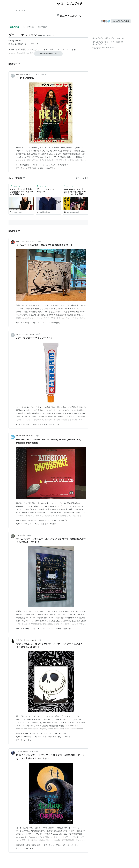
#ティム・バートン (24, 323)
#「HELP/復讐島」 (24, 165)
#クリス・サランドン (25, 737)
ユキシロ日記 (21, 535)
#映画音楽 (56, 323)
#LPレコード (21, 520)
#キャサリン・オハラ (62, 737)
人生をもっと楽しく (23, 752)
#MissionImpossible (36, 520)
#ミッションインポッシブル (56, 520)
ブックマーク (15, 186)
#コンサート (56, 629)
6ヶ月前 (43, 75)
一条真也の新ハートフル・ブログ (28, 75)
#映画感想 (20, 845)
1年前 (40, 241)
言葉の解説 (14, 27)
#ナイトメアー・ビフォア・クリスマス (32, 734)
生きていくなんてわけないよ (26, 640)
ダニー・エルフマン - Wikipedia (45, 191)
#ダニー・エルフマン (47, 168)
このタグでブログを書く (121, 21)
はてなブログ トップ (17, 11)
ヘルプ (112, 42)
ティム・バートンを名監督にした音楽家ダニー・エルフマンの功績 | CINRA (21, 192)
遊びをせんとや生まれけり (25, 334)
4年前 (38, 334)
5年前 (29, 535)
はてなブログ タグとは (100, 42)
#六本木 (53, 524)
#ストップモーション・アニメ (49, 845)
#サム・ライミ (39, 165)
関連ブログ (42, 27)
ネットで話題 (28, 27)
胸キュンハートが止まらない (26, 241)
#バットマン (38, 424)
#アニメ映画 (31, 845)
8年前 (40, 640)
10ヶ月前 (35, 752)
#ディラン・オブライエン (27, 168)
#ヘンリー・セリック (57, 734)
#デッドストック (41, 524)
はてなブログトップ (99, 44)
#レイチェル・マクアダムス (57, 165)
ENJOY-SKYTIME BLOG (25, 436)
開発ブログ (120, 42)
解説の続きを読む (48, 54)
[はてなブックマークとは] (24, 178)
